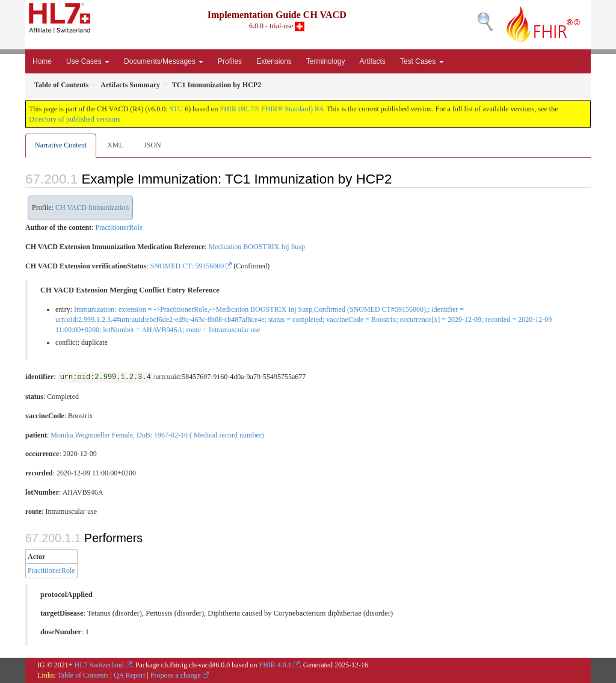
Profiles (230, 61)
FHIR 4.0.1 (275, 665)
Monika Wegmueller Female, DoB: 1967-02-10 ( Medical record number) (157, 435)
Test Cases (422, 61)
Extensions (274, 61)
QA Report (129, 675)
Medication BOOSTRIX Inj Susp (257, 247)
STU (177, 109)
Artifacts (373, 61)
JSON (152, 145)
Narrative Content (61, 145)
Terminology (326, 61)
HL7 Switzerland (99, 665)
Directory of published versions (75, 119)
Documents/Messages (164, 61)
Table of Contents (83, 675)
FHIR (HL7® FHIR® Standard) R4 (272, 109)
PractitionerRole (119, 227)
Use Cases (88, 61)
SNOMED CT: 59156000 (187, 266)
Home (42, 61)
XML (115, 145)
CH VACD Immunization (92, 208)
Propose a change (176, 675)
